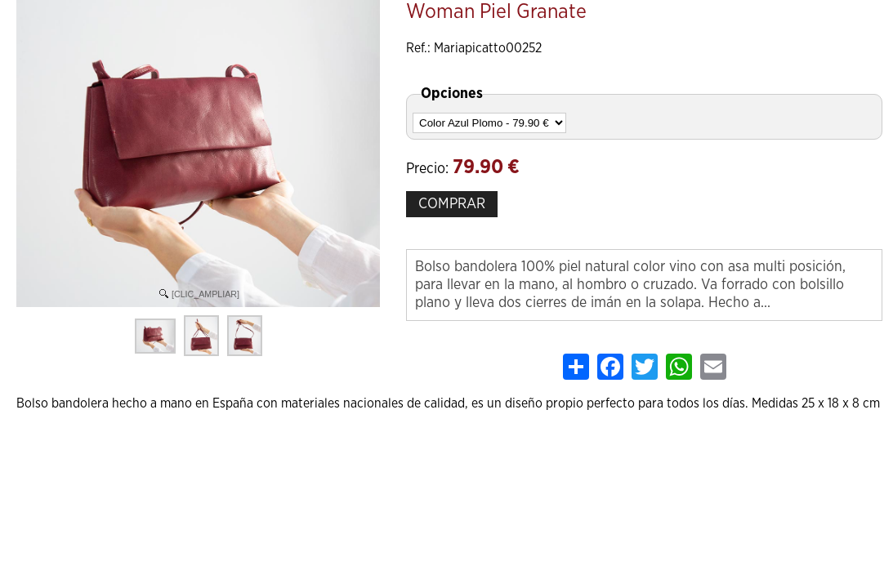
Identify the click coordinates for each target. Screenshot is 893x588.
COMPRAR (452, 204)
